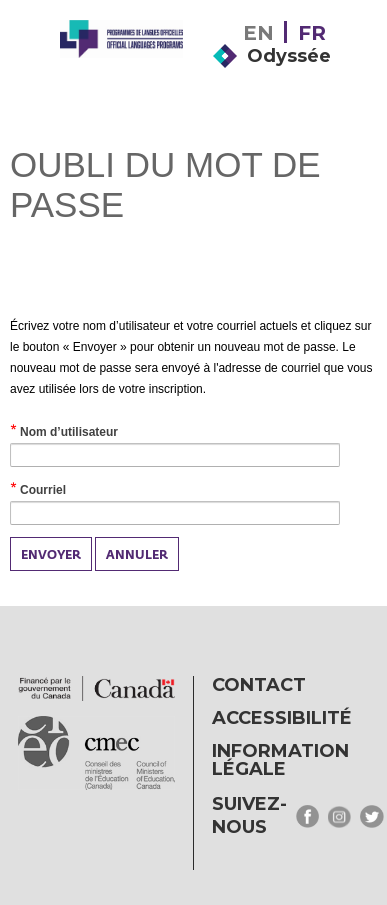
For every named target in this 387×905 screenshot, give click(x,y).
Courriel (65, 491)
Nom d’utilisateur (91, 433)
